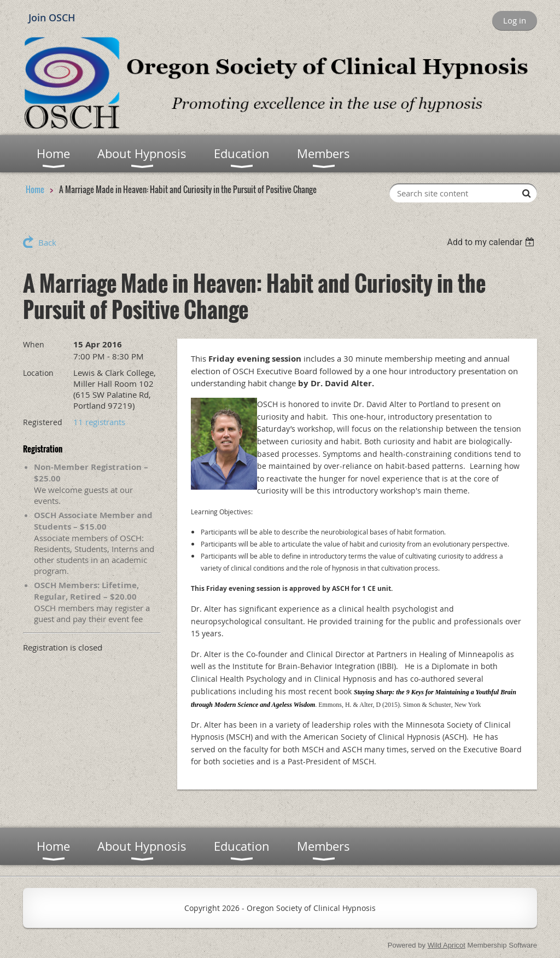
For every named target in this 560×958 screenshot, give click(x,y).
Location (38, 373)
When (34, 344)
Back (47, 242)
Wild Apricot (447, 945)
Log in (515, 20)
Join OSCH (52, 18)
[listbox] (492, 242)
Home (35, 189)
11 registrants (99, 422)
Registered (43, 422)
